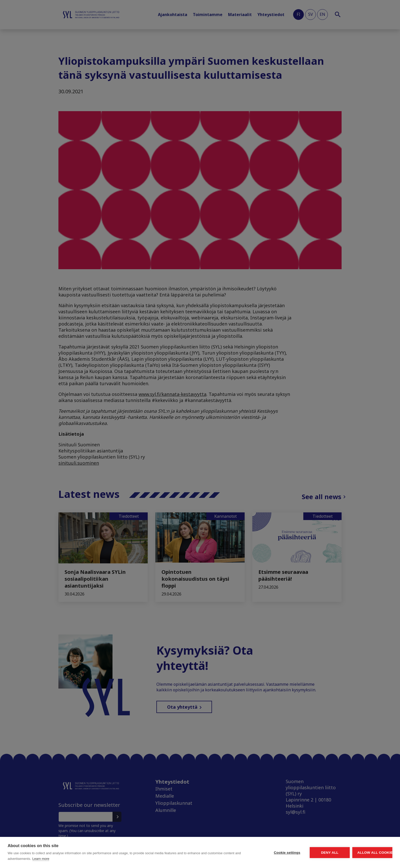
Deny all (301, 853)
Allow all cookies (363, 853)
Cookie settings (239, 853)
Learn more (95, 859)
